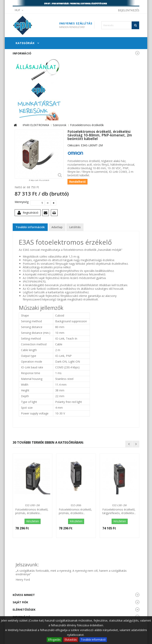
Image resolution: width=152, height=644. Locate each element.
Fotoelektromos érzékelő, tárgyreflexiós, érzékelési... (119, 511)
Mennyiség (21, 202)
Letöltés (75, 227)
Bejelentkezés (129, 10)
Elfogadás (54, 640)
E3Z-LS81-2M (120, 505)
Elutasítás (71, 640)
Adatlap (57, 227)
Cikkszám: (74, 145)
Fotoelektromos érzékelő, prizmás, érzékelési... (32, 511)
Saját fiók (20, 602)
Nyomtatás (55, 213)
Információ (22, 53)
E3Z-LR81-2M (33, 505)
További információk (30, 227)
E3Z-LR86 (76, 505)
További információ (93, 640)
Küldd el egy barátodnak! (46, 213)
